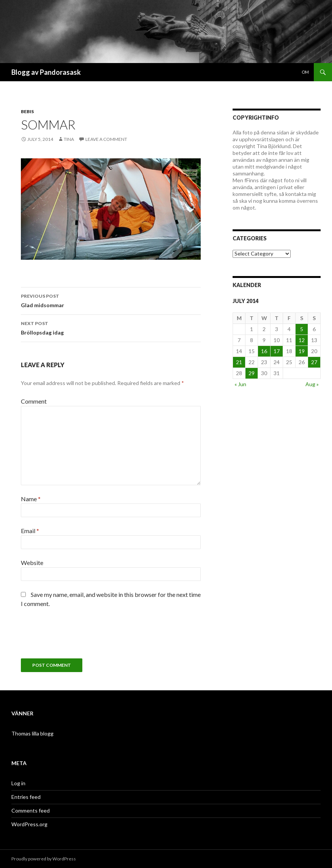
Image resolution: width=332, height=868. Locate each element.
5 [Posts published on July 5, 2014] (302, 329)
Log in (18, 783)
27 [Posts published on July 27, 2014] (314, 362)
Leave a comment (106, 139)
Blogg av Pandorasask (46, 72)
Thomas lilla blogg (32, 733)
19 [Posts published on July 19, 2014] (302, 351)
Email (30, 531)
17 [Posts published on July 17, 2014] (277, 351)
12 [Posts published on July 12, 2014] (302, 340)
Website (32, 563)
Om (305, 72)
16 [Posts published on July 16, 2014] (264, 351)
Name (31, 499)
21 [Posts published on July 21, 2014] (239, 362)
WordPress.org (29, 824)
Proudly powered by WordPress (44, 859)
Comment (34, 401)
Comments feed (31, 810)
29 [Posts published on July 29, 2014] (252, 373)
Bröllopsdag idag (111, 327)
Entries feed (26, 797)
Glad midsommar (111, 300)
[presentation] (79, 636)
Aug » (312, 384)
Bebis (27, 111)
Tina (69, 139)
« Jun (240, 384)
